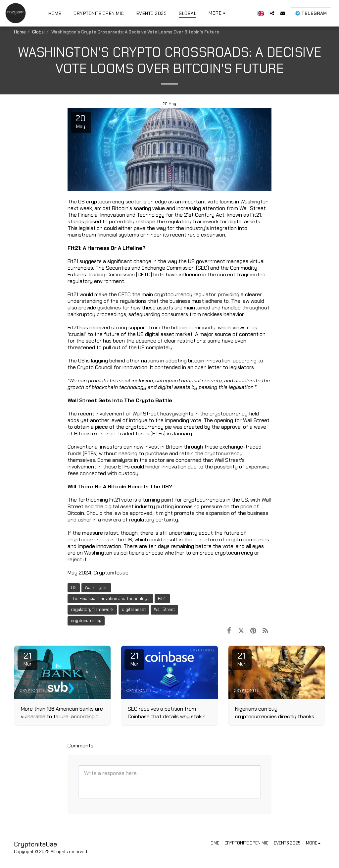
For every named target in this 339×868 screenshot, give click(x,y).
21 (27, 659)
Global (38, 32)
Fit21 (162, 598)
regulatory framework (92, 609)
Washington (96, 588)
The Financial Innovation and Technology (110, 598)
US (74, 588)
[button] (272, 13)
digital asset (134, 609)
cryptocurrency (86, 621)
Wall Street (164, 609)
